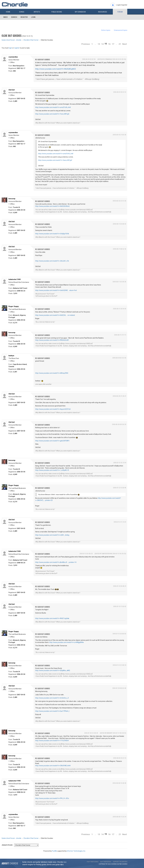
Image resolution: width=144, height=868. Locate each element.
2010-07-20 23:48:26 (91, 733)
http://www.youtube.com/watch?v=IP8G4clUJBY (52, 340)
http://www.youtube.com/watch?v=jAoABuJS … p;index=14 (56, 562)
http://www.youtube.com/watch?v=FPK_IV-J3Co (52, 798)
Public (57, 12)
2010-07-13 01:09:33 (86, 554)
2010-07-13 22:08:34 (119, 665)
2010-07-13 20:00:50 (119, 634)
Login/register (122, 5)
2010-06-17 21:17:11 (120, 335)
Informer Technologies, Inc (76, 851)
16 (109, 44)
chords (125, 864)
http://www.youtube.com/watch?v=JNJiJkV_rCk (52, 261)
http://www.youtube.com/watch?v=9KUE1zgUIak (52, 618)
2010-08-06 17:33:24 (119, 817)
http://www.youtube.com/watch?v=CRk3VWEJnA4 (53, 766)
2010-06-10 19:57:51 (120, 92)
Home (8, 12)
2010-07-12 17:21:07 (120, 522)
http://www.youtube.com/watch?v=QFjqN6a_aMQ (53, 670)
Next (125, 44)
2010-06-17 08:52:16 (120, 249)
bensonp (12, 199)
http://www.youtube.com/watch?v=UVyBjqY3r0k (52, 234)
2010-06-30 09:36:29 (119, 424)
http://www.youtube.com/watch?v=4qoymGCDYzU (53, 409)
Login (33, 17)
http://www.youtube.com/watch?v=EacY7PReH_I (52, 711)
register (17, 48)
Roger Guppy (14, 306)
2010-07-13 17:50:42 (120, 606)
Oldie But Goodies (12, 35)
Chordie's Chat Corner (31, 40)
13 (99, 44)
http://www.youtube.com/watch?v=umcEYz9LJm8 (53, 107)
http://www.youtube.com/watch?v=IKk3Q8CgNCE (56, 69)
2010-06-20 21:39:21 (119, 396)
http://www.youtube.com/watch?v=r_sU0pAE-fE (52, 470)
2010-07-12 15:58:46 (120, 488)
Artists (37, 12)
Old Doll (12, 90)
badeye (11, 356)
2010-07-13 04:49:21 (120, 586)
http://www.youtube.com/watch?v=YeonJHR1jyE (52, 114)
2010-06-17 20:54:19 (120, 309)
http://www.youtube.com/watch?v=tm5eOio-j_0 (52, 698)
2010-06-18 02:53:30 (119, 358)
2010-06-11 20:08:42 (119, 224)
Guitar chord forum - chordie (11, 40)
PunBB (54, 851)
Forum (120, 12)
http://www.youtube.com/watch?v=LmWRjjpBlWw (67, 642)
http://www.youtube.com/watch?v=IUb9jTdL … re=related (55, 315)
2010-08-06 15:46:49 (119, 783)
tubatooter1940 (15, 279)
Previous (86, 44)
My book (80, 12)
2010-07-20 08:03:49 (119, 688)
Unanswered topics (121, 30)
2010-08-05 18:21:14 (120, 758)
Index (6, 17)
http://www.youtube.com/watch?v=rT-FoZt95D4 (52, 741)
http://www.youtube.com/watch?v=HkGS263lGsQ (52, 206)
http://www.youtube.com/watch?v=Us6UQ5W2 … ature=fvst (56, 290)
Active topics (106, 30)
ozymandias (13, 57)
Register (24, 17)
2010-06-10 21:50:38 (119, 135)
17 (113, 44)
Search (14, 17)
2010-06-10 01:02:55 (89, 59)
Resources (103, 12)
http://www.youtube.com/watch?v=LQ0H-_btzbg (52, 535)
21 (120, 44)
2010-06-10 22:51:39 (119, 201)
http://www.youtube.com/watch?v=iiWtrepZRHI (52, 373)
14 (102, 44)
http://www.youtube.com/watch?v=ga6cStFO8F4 (52, 441)
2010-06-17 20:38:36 (119, 282)
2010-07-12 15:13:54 (120, 463)
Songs (22, 12)
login (10, 48)
